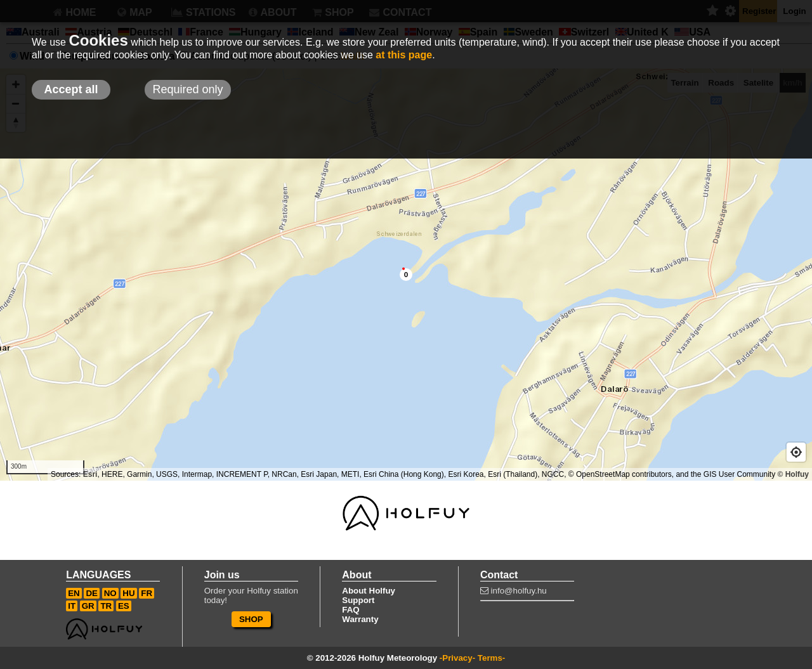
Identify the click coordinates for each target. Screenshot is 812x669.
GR (88, 606)
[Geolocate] (796, 452)
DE (92, 593)
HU (128, 593)
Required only (187, 89)
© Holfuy (793, 474)
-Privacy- (457, 658)
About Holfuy (369, 591)
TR (106, 606)
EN (74, 593)
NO (110, 593)
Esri (90, 474)
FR (147, 593)
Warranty (360, 619)
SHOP (251, 619)
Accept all (71, 89)
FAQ (350, 610)
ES (124, 606)
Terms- (491, 658)
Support (358, 600)
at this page (404, 55)
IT (72, 606)
